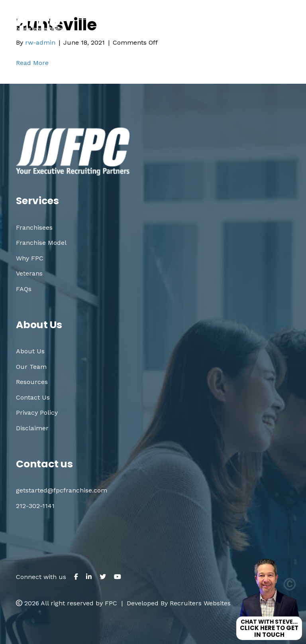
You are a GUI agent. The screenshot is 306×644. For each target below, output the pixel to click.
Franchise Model (41, 243)
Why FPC (30, 258)
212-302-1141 (35, 506)
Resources (32, 382)
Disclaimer (32, 428)
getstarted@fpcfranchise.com (237, 33)
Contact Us (33, 397)
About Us (30, 351)
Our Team (31, 367)
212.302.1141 (140, 33)
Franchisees (34, 227)
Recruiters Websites (200, 603)
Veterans (29, 273)
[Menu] (289, 20)
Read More (32, 63)
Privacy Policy (37, 413)
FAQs (24, 289)
